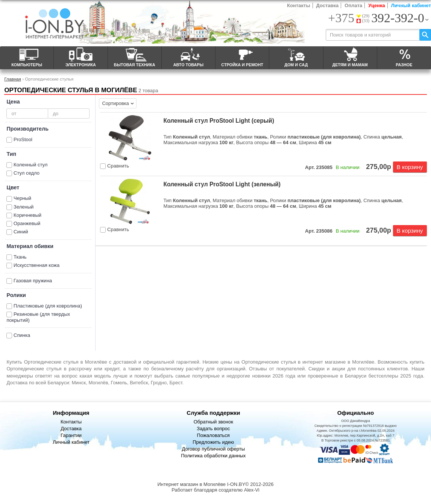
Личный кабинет (411, 5)
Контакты (298, 5)
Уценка (376, 5)
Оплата (353, 5)
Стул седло (27, 173)
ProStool (23, 139)
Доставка (328, 5)
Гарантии (71, 435)
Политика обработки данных (213, 456)
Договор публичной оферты (213, 449)
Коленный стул (30, 165)
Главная (12, 79)
